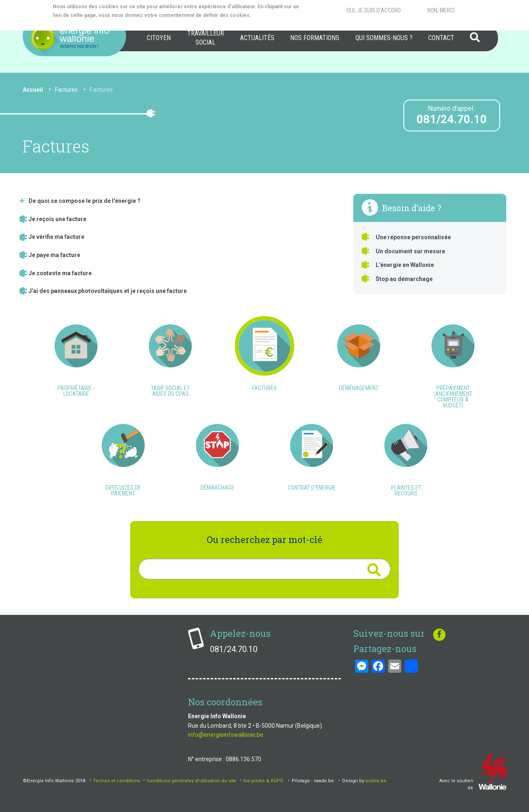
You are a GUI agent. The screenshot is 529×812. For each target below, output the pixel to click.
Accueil (33, 90)
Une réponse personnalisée (413, 237)
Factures (101, 90)
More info (86, 24)
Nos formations (315, 38)
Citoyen (159, 38)
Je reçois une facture (57, 219)
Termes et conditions (117, 781)
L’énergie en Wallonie (405, 265)
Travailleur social (206, 38)
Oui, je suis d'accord (374, 10)
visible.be (376, 781)
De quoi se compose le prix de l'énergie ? (85, 201)
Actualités (257, 38)
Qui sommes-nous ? (384, 38)
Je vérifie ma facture (56, 237)
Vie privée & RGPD (263, 781)
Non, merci (441, 10)
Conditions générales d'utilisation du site (192, 781)
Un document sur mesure (410, 251)
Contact (441, 38)
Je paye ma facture (54, 255)
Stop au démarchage (404, 279)
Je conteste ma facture (60, 273)
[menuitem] (159, 38)
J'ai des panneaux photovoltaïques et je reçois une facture (108, 291)
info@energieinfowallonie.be (226, 735)
